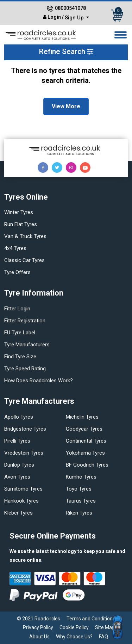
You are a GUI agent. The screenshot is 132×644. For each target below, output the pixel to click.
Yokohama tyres (85, 453)
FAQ (103, 637)
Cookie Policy (74, 627)
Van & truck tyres (25, 236)
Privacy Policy (38, 627)
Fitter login (17, 309)
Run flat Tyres (21, 224)
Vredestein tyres (24, 453)
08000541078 (70, 8)
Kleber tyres (18, 513)
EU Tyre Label (20, 333)
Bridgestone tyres (25, 429)
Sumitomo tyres (23, 489)
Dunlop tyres (19, 465)
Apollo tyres (19, 417)
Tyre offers (17, 272)
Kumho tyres (81, 477)
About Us (39, 637)
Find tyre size (20, 357)
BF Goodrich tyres (87, 465)
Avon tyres (17, 477)
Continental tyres (86, 441)
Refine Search (66, 51)
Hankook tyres (21, 501)
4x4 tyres (15, 248)
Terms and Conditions (91, 619)
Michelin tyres (82, 417)
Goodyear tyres (84, 429)
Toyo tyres (79, 489)
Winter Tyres (19, 212)
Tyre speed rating (25, 369)
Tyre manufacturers (27, 345)
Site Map (105, 627)
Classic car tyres (24, 260)
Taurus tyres (81, 501)
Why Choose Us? (74, 637)
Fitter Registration (25, 321)
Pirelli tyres (17, 441)
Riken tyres (79, 513)
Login (54, 17)
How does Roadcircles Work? (39, 381)
